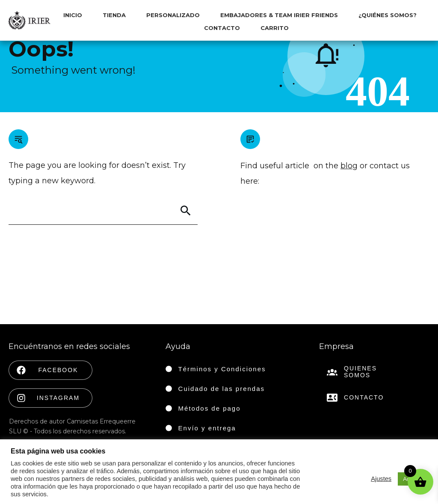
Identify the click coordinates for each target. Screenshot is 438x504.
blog (349, 166)
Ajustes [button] (381, 479)
